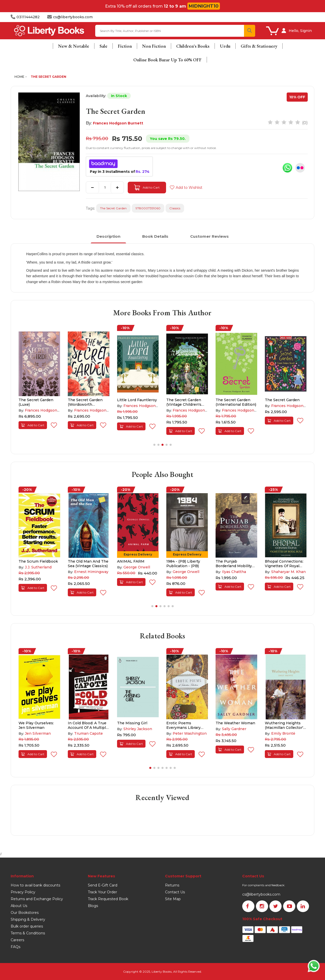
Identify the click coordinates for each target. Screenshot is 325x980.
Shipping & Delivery (28, 919)
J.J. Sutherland (38, 567)
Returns (172, 885)
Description (108, 236)
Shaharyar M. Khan (288, 572)
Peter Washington (190, 733)
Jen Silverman (38, 733)
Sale (103, 46)
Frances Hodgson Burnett (118, 123)
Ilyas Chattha (234, 572)
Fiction (125, 46)
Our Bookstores (25, 913)
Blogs (93, 906)
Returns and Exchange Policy (37, 899)
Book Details (155, 236)
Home (19, 77)
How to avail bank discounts (35, 885)
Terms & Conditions (28, 933)
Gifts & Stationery (259, 46)
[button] (154, 445)
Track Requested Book (108, 899)
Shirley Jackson (138, 729)
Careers (17, 940)
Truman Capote (88, 733)
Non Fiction (154, 46)
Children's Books (193, 46)
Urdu (225, 46)
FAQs (15, 947)
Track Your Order (102, 892)
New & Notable (74, 46)
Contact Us (175, 892)
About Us (19, 906)
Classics (175, 208)
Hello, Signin (300, 31)
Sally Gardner (234, 729)
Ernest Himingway (91, 572)
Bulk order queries (27, 926)
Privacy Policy (23, 892)
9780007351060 (148, 208)
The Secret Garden (48, 77)
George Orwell (137, 567)
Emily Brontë (283, 733)
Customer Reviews (209, 236)
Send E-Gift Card (103, 885)
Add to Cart (147, 188)
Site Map (173, 899)
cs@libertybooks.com (261, 894)
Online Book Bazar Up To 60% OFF (167, 60)
